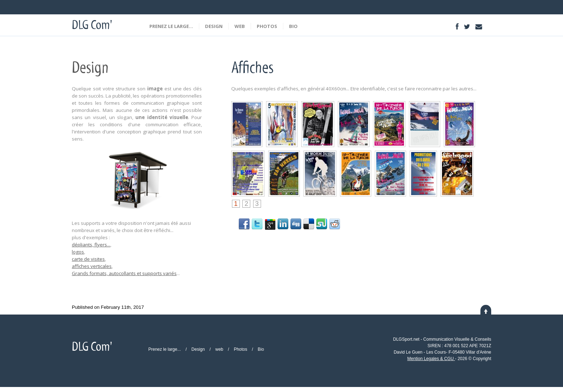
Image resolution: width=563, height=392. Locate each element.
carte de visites (88, 259)
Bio (293, 26)
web (240, 26)
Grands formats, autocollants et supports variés (124, 273)
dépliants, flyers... (91, 245)
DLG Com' (92, 26)
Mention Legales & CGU (431, 359)
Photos (267, 26)
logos (78, 252)
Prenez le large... (171, 26)
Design (214, 26)
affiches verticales (92, 266)
